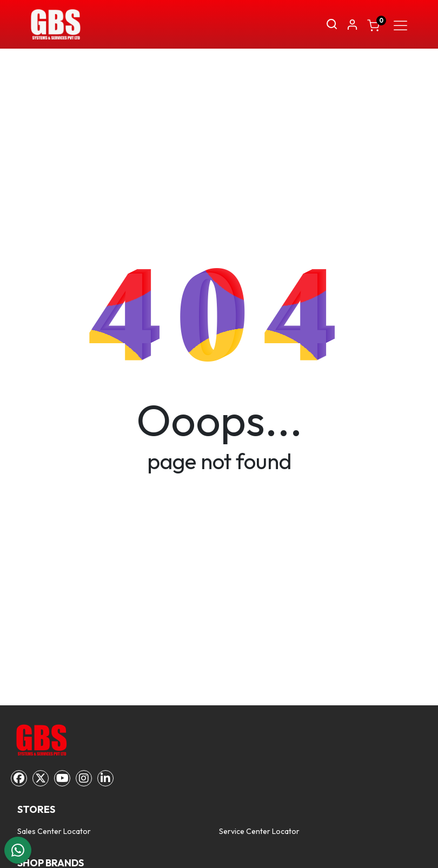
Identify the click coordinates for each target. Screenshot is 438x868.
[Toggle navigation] (400, 24)
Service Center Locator (259, 831)
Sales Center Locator (54, 831)
